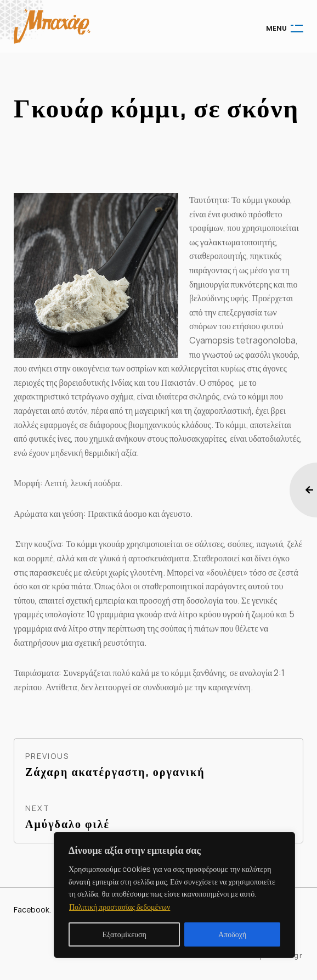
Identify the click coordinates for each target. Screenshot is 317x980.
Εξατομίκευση (124, 934)
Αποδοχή (232, 934)
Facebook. (32, 909)
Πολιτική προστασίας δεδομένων (120, 907)
